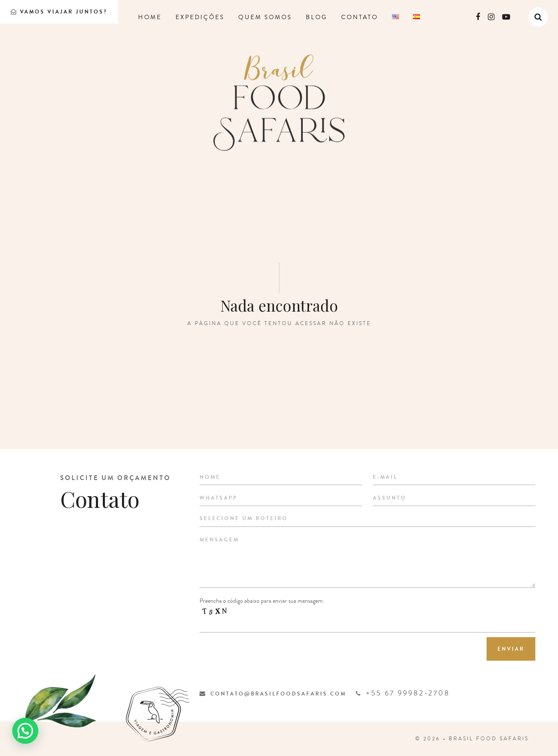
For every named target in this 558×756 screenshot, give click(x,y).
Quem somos (265, 17)
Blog (316, 17)
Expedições (200, 17)
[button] (25, 731)
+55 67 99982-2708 (403, 693)
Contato (360, 17)
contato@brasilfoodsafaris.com (273, 694)
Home (150, 17)
